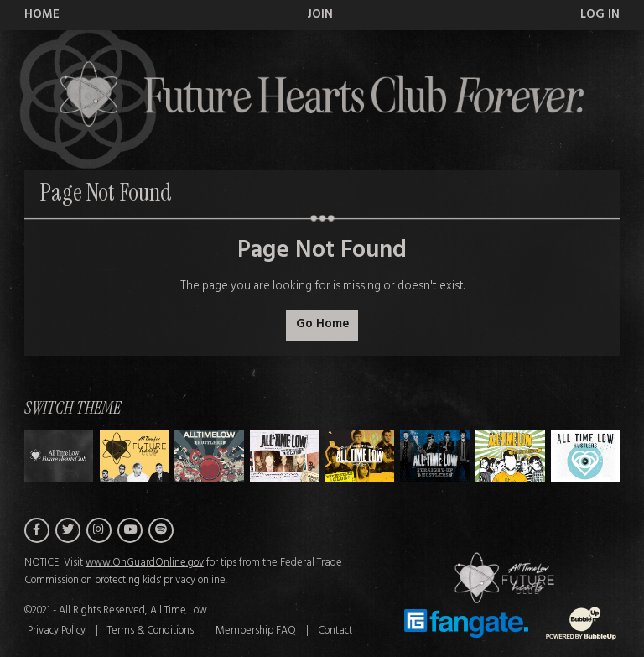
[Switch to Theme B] (209, 456)
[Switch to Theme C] (285, 456)
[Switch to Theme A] (135, 456)
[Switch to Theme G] (586, 456)
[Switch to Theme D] (360, 456)
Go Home (322, 324)
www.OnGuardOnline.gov (145, 563)
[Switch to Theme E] (435, 456)
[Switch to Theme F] (510, 456)
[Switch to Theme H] (59, 456)
